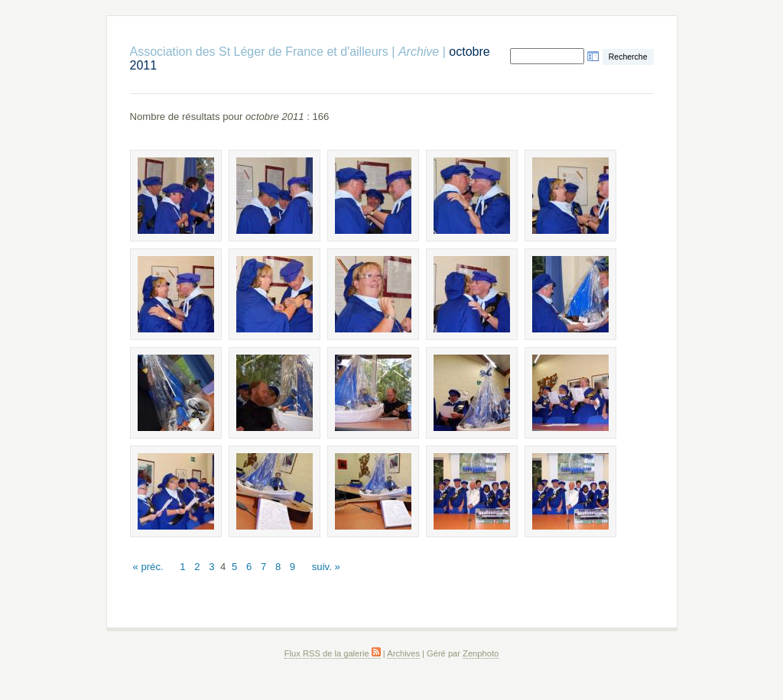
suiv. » (326, 567)
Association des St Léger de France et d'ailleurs (259, 52)
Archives (403, 653)
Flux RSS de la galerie (333, 653)
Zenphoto (481, 653)
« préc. (148, 567)
